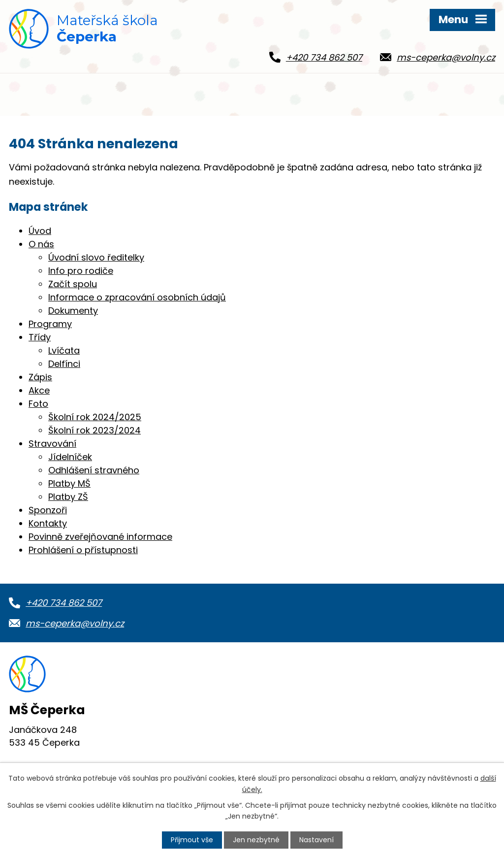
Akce (39, 390)
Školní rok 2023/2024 (94, 430)
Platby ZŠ (68, 497)
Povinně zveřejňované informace (100, 537)
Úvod (40, 231)
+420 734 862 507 (64, 603)
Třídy (40, 337)
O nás (41, 244)
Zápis (40, 377)
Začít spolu (73, 284)
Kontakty (48, 523)
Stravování (52, 444)
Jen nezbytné (256, 840)
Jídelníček (70, 457)
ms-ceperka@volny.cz (75, 623)
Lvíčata (64, 350)
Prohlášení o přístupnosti (83, 550)
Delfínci (64, 364)
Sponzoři (48, 510)
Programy (50, 324)
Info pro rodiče (81, 271)
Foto (38, 404)
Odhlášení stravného (94, 470)
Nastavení (316, 840)
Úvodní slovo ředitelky (96, 257)
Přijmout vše (192, 840)
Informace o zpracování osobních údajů (137, 297)
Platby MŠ (69, 483)
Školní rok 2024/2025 (95, 417)
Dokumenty (73, 311)
